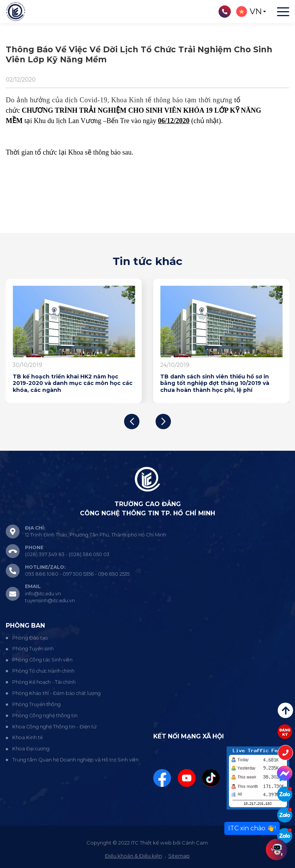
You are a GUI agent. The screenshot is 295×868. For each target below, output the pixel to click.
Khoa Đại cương (31, 749)
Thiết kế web (156, 843)
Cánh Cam (195, 843)
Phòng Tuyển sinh (33, 649)
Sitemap (179, 856)
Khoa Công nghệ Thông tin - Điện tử (54, 727)
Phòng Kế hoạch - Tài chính (44, 682)
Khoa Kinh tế (27, 737)
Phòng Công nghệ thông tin (45, 716)
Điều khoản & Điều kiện (133, 856)
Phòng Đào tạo (30, 638)
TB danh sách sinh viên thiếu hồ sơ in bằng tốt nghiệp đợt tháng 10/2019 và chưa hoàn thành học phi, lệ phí (215, 383)
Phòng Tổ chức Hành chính (43, 671)
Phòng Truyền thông (36, 704)
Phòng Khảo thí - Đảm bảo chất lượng (56, 693)
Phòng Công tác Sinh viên (42, 660)
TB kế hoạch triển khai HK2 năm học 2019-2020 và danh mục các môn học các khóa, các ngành (73, 383)
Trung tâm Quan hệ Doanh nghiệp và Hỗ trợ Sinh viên (75, 760)
